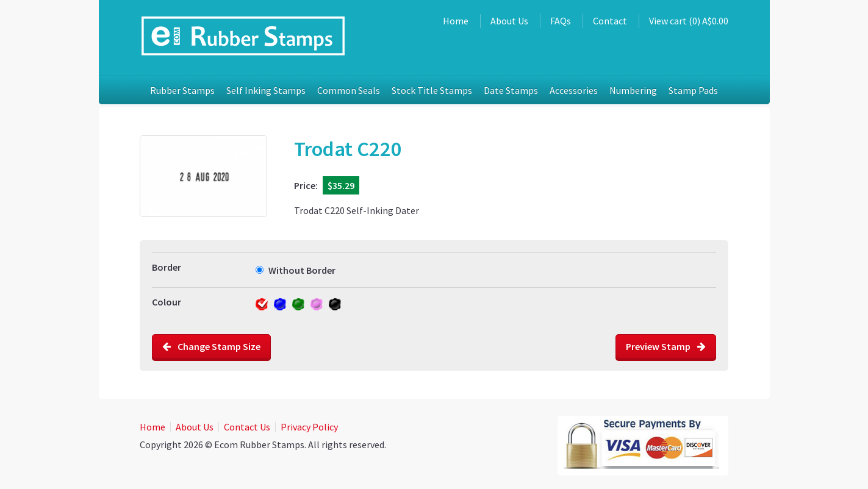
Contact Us (247, 427)
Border (167, 267)
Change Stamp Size (211, 346)
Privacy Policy (309, 427)
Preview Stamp (666, 346)
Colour (167, 302)
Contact (610, 21)
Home (456, 21)
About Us (509, 21)
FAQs (561, 21)
